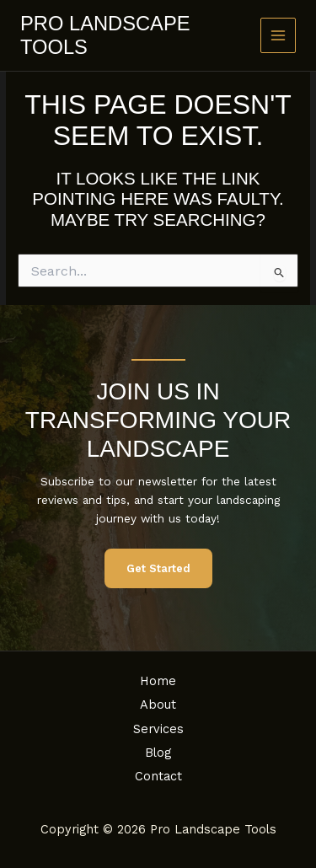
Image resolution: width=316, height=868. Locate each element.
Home (158, 681)
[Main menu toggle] (279, 36)
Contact (158, 776)
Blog (158, 753)
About (158, 705)
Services (158, 729)
